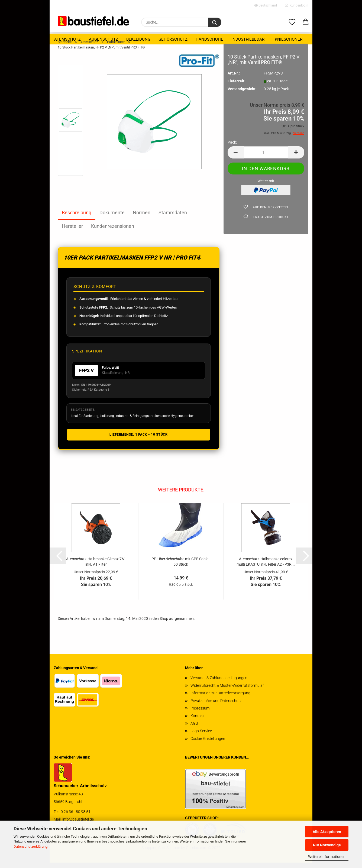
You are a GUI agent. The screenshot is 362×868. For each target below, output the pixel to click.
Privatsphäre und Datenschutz (216, 706)
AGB (194, 729)
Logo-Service (201, 736)
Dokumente (112, 218)
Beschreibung (77, 218)
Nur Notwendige (327, 845)
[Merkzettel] (292, 22)
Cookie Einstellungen (208, 744)
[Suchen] (215, 22)
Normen (142, 218)
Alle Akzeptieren (327, 832)
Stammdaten (173, 218)
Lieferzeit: (237, 86)
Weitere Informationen (327, 857)
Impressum (200, 714)
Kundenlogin (297, 5)
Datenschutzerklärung (30, 846)
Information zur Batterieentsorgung (220, 698)
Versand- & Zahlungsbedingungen (219, 683)
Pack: (232, 148)
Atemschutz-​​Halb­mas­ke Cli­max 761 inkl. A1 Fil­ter (96, 567)
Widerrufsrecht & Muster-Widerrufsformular (227, 691)
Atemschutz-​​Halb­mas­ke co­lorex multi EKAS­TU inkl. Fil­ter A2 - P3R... (266, 567)
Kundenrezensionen (113, 231)
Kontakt (197, 721)
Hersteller (72, 231)
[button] (306, 22)
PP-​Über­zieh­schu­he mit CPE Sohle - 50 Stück (181, 567)
